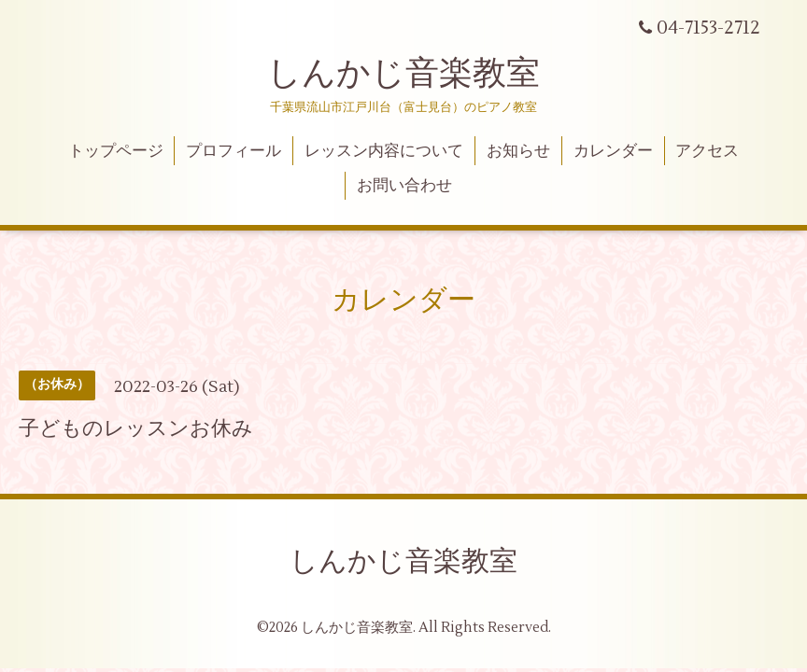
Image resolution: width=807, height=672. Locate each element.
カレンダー (613, 151)
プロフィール (234, 151)
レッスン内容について (384, 151)
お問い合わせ (404, 186)
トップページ (116, 151)
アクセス (707, 151)
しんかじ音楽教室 (403, 74)
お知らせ (518, 151)
